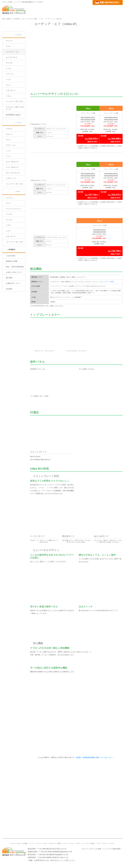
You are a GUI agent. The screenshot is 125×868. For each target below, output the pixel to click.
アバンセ (9, 217)
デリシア (9, 60)
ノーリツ (18, 142)
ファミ (8, 176)
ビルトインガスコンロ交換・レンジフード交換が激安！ (102, 846)
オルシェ (9, 154)
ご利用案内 (11, 269)
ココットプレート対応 (107, 282)
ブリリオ (9, 239)
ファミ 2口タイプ (12, 187)
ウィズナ (9, 234)
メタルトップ (11, 198)
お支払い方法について (14, 292)
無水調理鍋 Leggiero (13, 134)
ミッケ (8, 170)
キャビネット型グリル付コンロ (15, 128)
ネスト (8, 159)
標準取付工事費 (12, 281)
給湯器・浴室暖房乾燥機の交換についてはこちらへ (94, 754)
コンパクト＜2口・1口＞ (15, 121)
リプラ (8, 245)
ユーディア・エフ (12, 72)
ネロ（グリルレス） (13, 192)
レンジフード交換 (88, 840)
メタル (8, 116)
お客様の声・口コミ (13, 303)
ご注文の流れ (11, 275)
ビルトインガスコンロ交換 (29, 19)
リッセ (8, 88)
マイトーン (10, 94)
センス (8, 105)
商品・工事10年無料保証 (15, 286)
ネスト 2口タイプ (12, 181)
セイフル (9, 83)
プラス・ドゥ (11, 165)
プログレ (9, 148)
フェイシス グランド (13, 228)
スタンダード (11, 110)
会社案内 (9, 308)
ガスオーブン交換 (55, 840)
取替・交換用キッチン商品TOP (11, 19)
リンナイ (41, 19)
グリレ (8, 66)
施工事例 (9, 297)
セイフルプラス (12, 77)
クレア (8, 223)
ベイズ (8, 99)
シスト (8, 250)
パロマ (18, 211)
